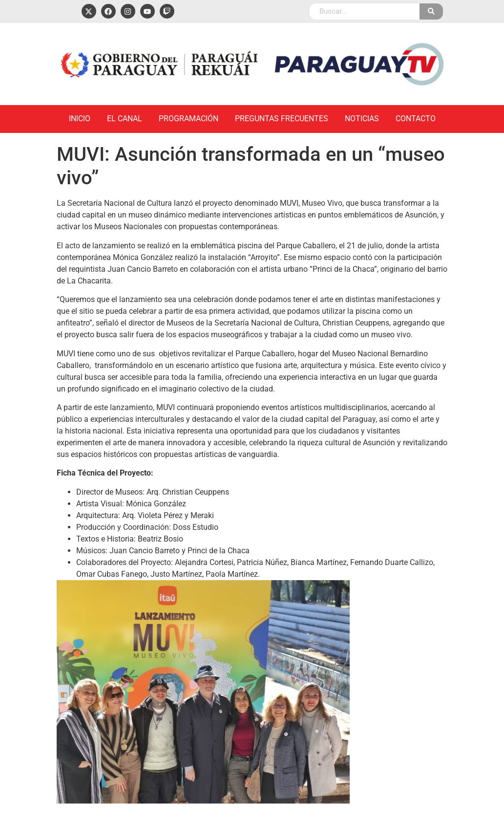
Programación (189, 119)
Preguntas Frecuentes (282, 119)
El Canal (125, 119)
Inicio (80, 119)
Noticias (362, 119)
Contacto (416, 119)
